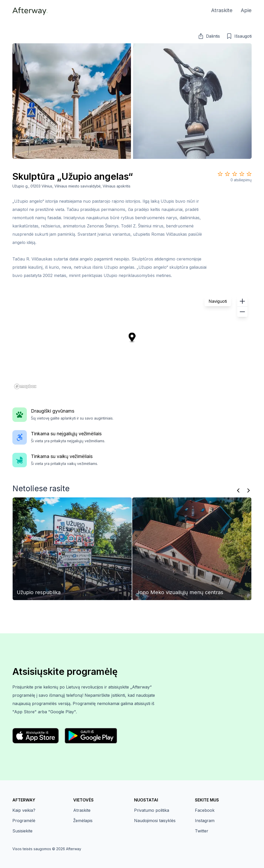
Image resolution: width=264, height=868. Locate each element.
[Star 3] (235, 174)
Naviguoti (218, 301)
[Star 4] (242, 174)
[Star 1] (220, 174)
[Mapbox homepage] (25, 386)
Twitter (202, 831)
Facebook (205, 810)
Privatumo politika (152, 810)
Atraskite (82, 810)
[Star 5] (249, 174)
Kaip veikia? (24, 810)
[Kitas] (249, 490)
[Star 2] (227, 174)
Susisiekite (22, 831)
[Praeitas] (238, 490)
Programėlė (24, 821)
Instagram (205, 821)
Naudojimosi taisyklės (155, 821)
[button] (209, 36)
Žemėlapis (83, 821)
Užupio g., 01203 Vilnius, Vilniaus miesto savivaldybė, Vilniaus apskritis (71, 186)
